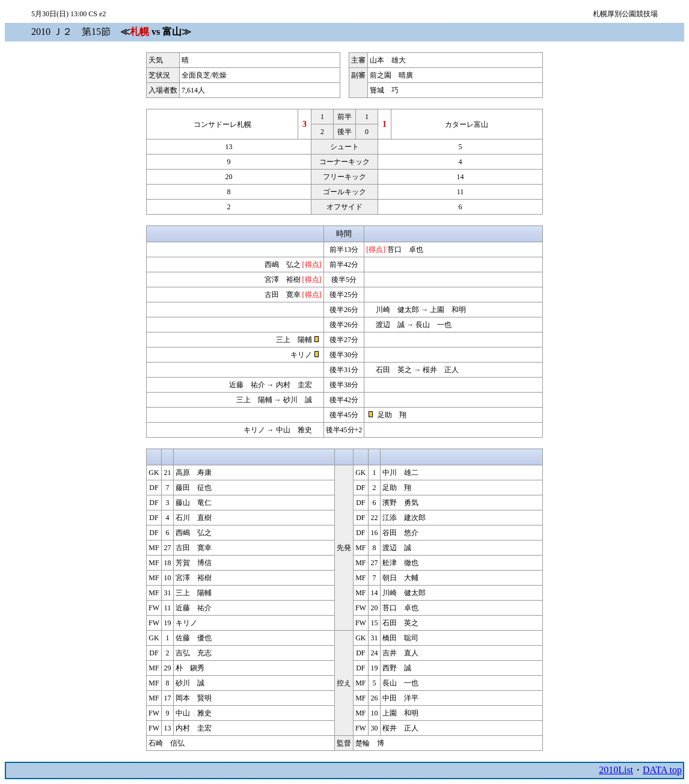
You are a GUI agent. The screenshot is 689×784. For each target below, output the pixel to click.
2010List (616, 770)
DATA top (662, 770)
